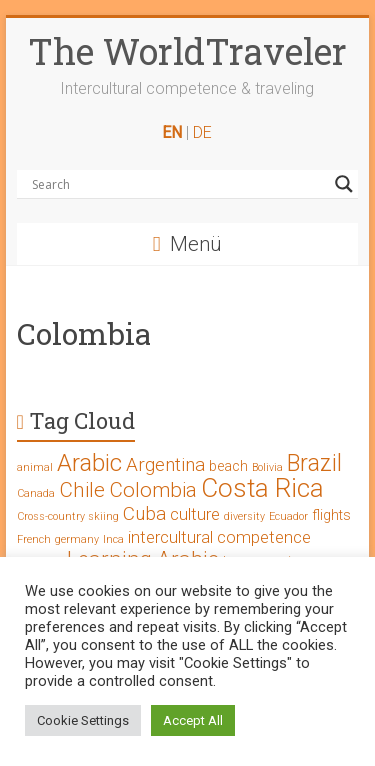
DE (202, 132)
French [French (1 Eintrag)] (34, 539)
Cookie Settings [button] (83, 720)
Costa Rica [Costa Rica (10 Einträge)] (262, 488)
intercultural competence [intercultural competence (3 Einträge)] (219, 537)
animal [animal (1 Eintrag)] (35, 467)
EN (172, 132)
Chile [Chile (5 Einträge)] (82, 490)
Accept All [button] (193, 720)
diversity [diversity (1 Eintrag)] (244, 516)
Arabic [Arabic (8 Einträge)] (89, 463)
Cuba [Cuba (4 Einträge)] (144, 513)
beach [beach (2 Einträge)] (228, 466)
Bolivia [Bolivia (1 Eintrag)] (267, 467)
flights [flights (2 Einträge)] (331, 515)
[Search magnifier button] (344, 184)
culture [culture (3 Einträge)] (195, 514)
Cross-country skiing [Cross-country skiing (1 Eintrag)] (68, 516)
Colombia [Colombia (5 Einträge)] (153, 490)
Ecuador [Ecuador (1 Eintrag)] (288, 516)
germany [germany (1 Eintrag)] (77, 539)
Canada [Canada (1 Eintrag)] (36, 493)
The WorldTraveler (187, 51)
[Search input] (179, 184)
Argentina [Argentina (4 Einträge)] (165, 464)
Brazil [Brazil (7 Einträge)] (314, 463)
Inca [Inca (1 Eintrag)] (113, 539)
